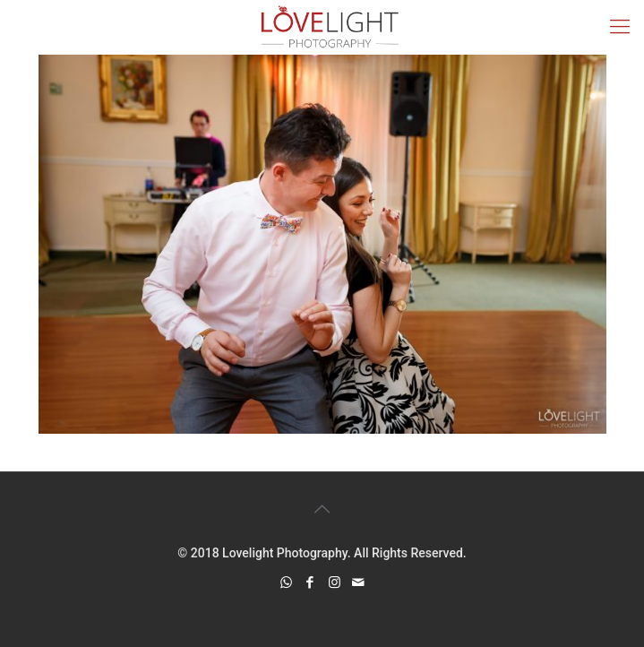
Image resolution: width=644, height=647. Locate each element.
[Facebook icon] (310, 582)
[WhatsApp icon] (286, 582)
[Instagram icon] (335, 582)
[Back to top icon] (322, 509)
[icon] (359, 582)
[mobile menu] (620, 27)
